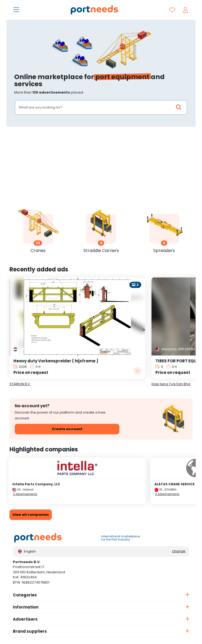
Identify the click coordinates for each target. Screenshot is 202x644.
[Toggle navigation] (17, 10)
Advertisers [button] (25, 619)
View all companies (31, 515)
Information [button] (26, 607)
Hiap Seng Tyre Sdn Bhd (171, 384)
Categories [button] (25, 595)
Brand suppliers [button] (30, 631)
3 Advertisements (25, 494)
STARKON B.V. (20, 384)
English (27, 551)
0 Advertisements (167, 494)
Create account (67, 429)
